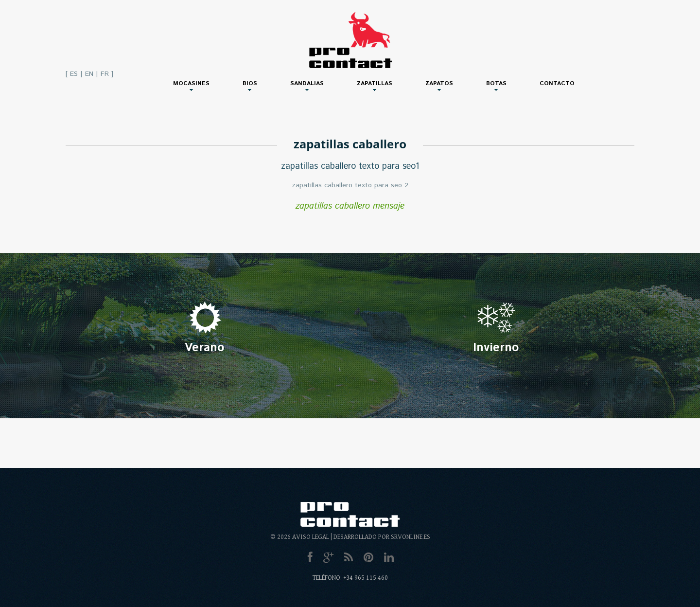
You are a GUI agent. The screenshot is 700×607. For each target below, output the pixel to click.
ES (74, 74)
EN (89, 74)
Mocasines (191, 84)
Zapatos (439, 84)
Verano (204, 348)
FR (105, 74)
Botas (496, 84)
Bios (250, 84)
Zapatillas (375, 84)
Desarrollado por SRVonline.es (382, 537)
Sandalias (307, 84)
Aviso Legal (311, 537)
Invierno (496, 348)
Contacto (557, 84)
